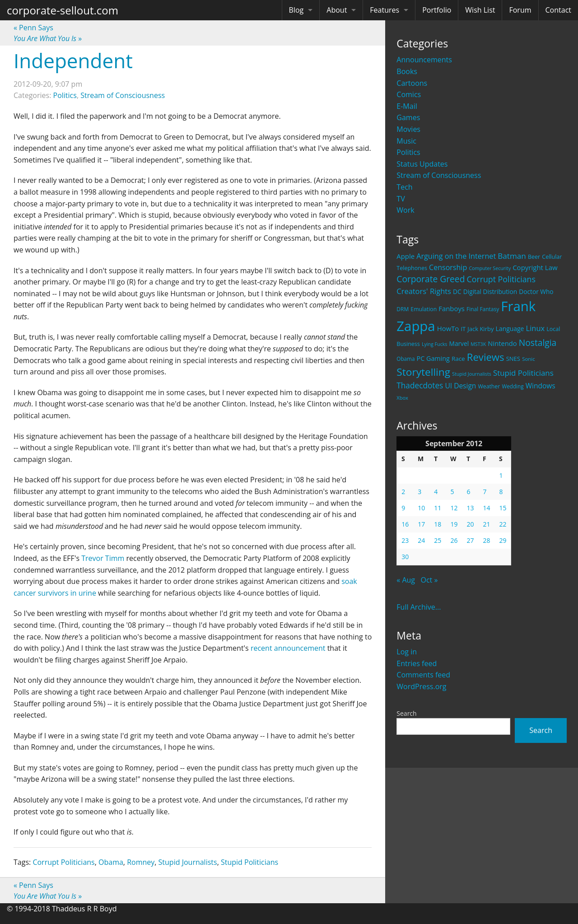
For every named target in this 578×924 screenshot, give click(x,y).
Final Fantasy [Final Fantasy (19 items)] (483, 309)
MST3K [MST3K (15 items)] (478, 344)
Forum (520, 10)
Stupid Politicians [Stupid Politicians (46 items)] (523, 373)
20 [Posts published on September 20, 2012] (470, 524)
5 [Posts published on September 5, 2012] (452, 492)
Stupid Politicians (249, 862)
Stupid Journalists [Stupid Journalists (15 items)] (472, 374)
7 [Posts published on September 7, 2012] (485, 492)
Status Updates (422, 164)
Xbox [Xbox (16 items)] (402, 398)
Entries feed (417, 663)
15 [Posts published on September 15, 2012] (503, 508)
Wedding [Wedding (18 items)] (513, 386)
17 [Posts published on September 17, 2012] (421, 524)
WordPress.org (421, 686)
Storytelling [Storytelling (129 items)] (423, 372)
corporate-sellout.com (63, 10)
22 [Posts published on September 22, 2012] (503, 524)
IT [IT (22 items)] (463, 329)
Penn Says (33, 28)
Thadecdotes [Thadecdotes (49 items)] (420, 385)
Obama (111, 862)
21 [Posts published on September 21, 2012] (486, 524)
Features (385, 10)
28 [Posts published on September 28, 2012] (486, 540)
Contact (558, 10)
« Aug (406, 580)
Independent (73, 61)
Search (406, 713)
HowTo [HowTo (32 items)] (448, 328)
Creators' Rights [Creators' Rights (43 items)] (424, 291)
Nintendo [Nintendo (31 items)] (502, 343)
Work (405, 210)
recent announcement (288, 648)
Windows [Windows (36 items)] (541, 386)
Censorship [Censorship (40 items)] (448, 267)
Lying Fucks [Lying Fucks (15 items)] (435, 344)
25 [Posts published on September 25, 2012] (438, 540)
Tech (404, 187)
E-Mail (407, 106)
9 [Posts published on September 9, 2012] (403, 508)
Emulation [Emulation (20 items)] (424, 309)
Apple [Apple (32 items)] (406, 256)
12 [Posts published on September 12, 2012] (454, 508)
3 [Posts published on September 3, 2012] (420, 492)
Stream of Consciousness (439, 175)
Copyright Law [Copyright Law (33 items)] (535, 267)
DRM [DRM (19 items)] (403, 309)
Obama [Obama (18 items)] (406, 359)
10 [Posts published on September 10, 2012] (421, 508)
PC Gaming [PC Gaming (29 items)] (433, 358)
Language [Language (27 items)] (510, 329)
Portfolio (437, 10)
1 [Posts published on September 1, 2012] (501, 475)
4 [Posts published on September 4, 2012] (436, 492)
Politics (408, 152)
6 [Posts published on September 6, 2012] (468, 492)
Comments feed (423, 675)
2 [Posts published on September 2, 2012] (403, 492)
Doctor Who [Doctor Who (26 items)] (536, 292)
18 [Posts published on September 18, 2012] (438, 524)
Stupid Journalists (188, 862)
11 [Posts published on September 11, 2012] (438, 508)
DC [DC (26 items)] (457, 292)
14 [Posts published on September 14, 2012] (486, 508)
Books (407, 71)
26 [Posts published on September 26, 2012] (454, 540)
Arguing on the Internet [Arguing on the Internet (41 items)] (456, 256)
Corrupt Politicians (63, 862)
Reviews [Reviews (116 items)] (486, 357)
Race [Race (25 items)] (458, 359)
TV (401, 199)
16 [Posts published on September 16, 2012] (405, 524)
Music (406, 141)
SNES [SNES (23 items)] (513, 359)
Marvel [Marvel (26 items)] (459, 343)
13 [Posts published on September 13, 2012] (470, 508)
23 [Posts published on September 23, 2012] (405, 540)
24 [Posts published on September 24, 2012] (421, 540)
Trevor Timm (103, 558)
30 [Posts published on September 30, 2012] (405, 557)
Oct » (429, 580)
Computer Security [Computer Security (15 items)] (490, 268)
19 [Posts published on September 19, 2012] (454, 524)
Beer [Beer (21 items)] (534, 257)
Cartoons (412, 83)
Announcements (424, 60)
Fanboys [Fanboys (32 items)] (452, 308)
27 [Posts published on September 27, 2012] (470, 540)
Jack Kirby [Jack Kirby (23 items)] (480, 329)
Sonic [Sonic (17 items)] (529, 359)
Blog (296, 10)
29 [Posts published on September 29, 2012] (503, 540)
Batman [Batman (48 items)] (512, 256)
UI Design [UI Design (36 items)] (460, 386)
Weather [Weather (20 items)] (489, 386)
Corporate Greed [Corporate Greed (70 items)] (431, 279)
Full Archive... (419, 607)
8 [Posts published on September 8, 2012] (501, 492)
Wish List (480, 10)
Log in (407, 652)
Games (408, 117)
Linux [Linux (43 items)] (536, 328)
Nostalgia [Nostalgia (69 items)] (538, 343)
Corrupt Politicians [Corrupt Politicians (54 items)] (501, 279)
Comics (409, 94)
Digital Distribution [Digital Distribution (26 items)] (490, 292)
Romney (141, 862)
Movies (408, 129)
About (337, 10)
